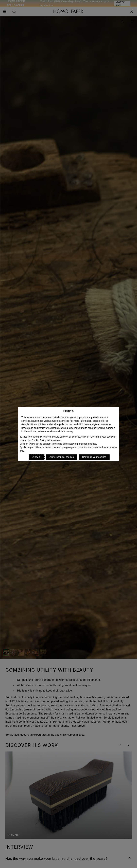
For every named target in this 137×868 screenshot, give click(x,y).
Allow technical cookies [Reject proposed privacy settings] (62, 457)
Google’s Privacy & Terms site (37, 424)
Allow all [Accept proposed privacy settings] (37, 457)
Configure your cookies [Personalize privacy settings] (94, 457)
